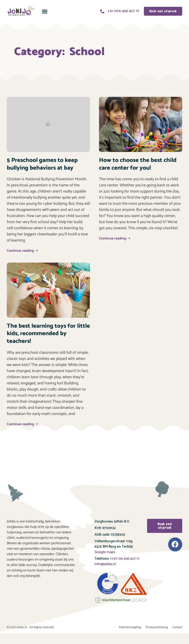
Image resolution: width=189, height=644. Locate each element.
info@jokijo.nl (105, 564)
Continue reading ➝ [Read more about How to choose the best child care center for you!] (115, 238)
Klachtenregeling (130, 627)
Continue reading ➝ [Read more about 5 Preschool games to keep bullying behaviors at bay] (22, 251)
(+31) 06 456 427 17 (124, 559)
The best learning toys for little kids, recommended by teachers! (48, 334)
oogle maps (106, 552)
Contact (177, 627)
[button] (45, 11)
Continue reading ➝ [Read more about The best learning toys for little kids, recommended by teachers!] (22, 424)
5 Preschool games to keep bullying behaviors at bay (42, 164)
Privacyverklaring (157, 627)
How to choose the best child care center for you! (138, 164)
